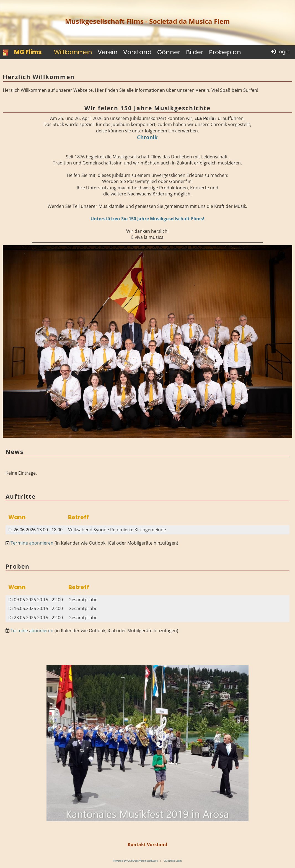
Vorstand (137, 52)
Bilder (195, 52)
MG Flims (28, 52)
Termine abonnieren (32, 543)
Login (280, 52)
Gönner (169, 52)
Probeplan (225, 52)
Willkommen (73, 52)
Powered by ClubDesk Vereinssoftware (135, 861)
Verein (108, 52)
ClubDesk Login (173, 861)
